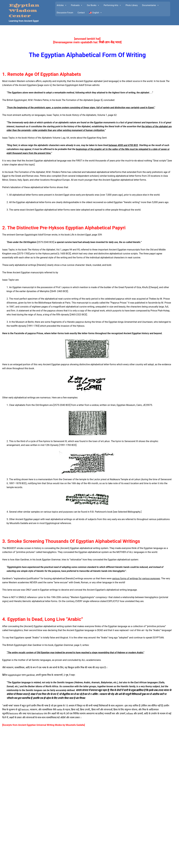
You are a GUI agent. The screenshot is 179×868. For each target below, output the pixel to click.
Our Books (93, 5)
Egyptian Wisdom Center (24, 11)
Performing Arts (112, 5)
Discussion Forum (65, 13)
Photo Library (132, 5)
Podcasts (77, 5)
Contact (81, 13)
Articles (62, 5)
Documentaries (151, 5)
